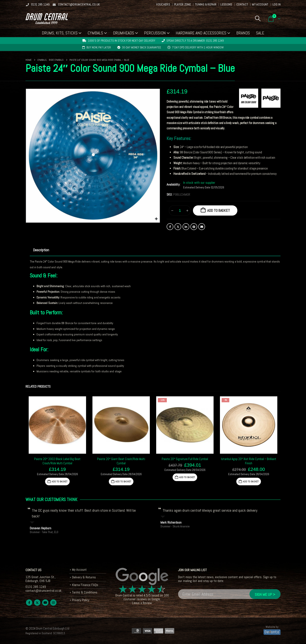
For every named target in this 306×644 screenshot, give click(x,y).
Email (202, 227)
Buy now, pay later (99, 47)
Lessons (226, 4)
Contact (242, 4)
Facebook (170, 227)
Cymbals (95, 33)
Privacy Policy (81, 600)
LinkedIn (186, 227)
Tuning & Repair (206, 4)
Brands (243, 33)
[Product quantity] (180, 210)
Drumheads (124, 33)
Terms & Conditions (85, 592)
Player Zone (182, 4)
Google (156, 599)
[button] (258, 18)
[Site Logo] (47, 19)
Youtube (45, 603)
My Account (260, 4)
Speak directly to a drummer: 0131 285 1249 (195, 41)
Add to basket (219, 210)
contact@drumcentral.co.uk (76, 4)
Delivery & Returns (84, 577)
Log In (276, 4)
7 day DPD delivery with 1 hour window (198, 47)
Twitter (178, 227)
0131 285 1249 (38, 4)
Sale (260, 33)
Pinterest (194, 227)
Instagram (53, 603)
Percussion (155, 33)
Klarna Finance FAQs (85, 585)
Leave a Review (142, 603)
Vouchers (163, 4)
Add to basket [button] (59, 482)
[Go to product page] (57, 425)
